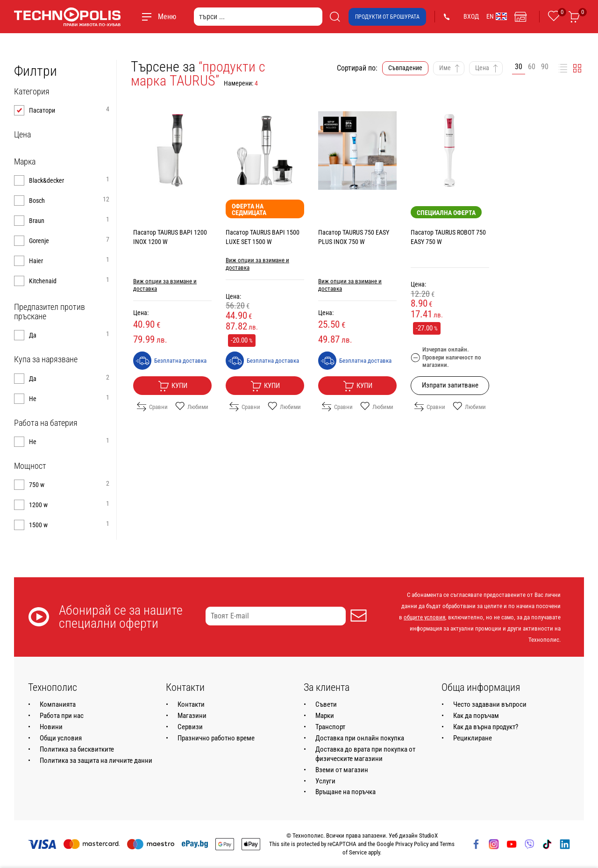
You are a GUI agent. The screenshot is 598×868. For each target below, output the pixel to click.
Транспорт (330, 727)
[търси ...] (258, 17)
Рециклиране (473, 738)
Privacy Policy (412, 844)
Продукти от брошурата (387, 17)
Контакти (191, 704)
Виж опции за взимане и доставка (165, 285)
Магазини (192, 716)
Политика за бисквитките (77, 749)
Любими (192, 407)
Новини (51, 727)
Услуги (325, 781)
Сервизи (190, 727)
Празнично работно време (216, 738)
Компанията (58, 704)
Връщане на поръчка (345, 792)
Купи (173, 386)
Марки (325, 716)
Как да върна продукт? (486, 727)
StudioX (428, 836)
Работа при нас (62, 716)
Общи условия (61, 738)
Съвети (326, 704)
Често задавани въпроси (490, 704)
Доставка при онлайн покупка (360, 738)
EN (497, 16)
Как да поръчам (476, 716)
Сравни (152, 407)
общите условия (424, 617)
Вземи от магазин (342, 770)
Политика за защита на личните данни (96, 760)
